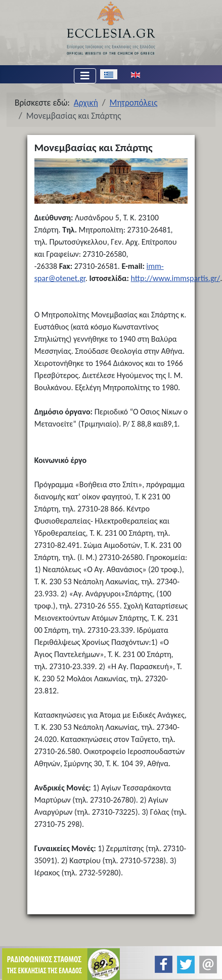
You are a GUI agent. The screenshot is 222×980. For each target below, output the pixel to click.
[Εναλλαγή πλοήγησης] (85, 76)
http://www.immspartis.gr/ (176, 278)
